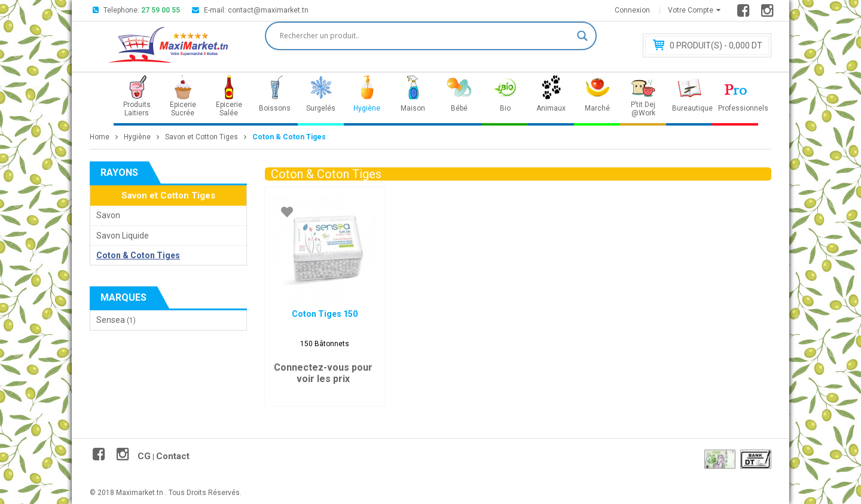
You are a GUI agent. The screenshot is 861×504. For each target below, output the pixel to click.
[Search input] (425, 36)
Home (100, 137)
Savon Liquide (123, 236)
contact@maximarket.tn (268, 10)
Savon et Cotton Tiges (201, 137)
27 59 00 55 (161, 10)
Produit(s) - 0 (716, 45)
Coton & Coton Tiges (138, 255)
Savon (108, 215)
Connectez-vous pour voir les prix (323, 373)
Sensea (111, 320)
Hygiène (137, 137)
